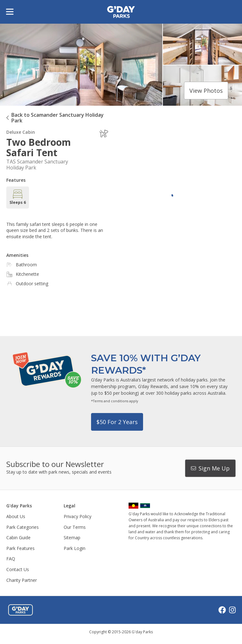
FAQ (11, 559)
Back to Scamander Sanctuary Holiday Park (58, 118)
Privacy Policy (78, 516)
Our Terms (75, 527)
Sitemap (72, 538)
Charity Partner (22, 580)
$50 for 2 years (117, 422)
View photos (206, 91)
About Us (16, 516)
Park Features (20, 548)
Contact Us (18, 569)
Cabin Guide (18, 538)
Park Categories (23, 527)
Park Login (75, 548)
